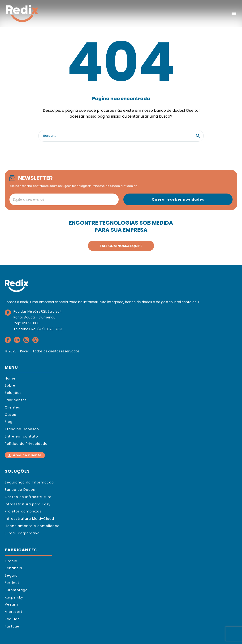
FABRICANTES (21, 550)
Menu (234, 13)
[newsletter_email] (64, 199)
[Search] (121, 136)
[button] (198, 136)
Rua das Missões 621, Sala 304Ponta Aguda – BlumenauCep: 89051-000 (38, 317)
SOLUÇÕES (17, 471)
